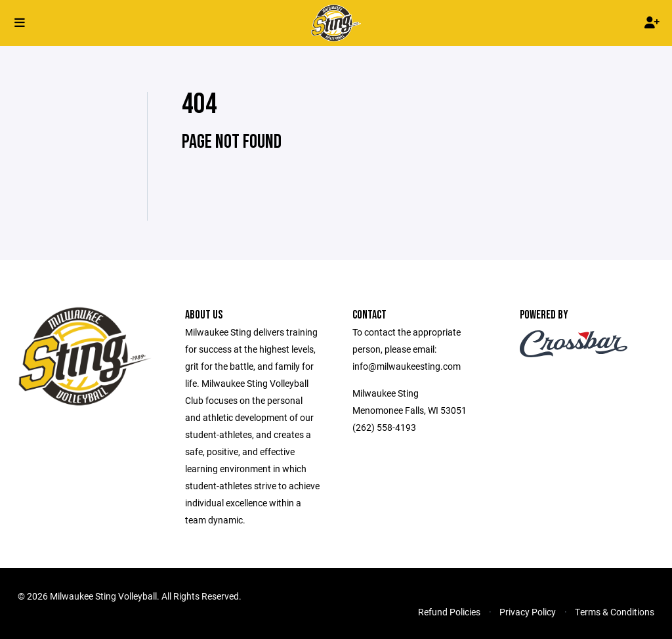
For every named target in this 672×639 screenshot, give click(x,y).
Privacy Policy (528, 612)
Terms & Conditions (615, 612)
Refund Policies (449, 612)
